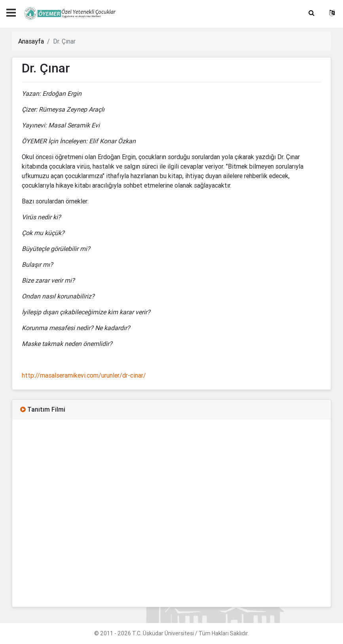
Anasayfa (31, 41)
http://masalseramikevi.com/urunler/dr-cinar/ (84, 375)
